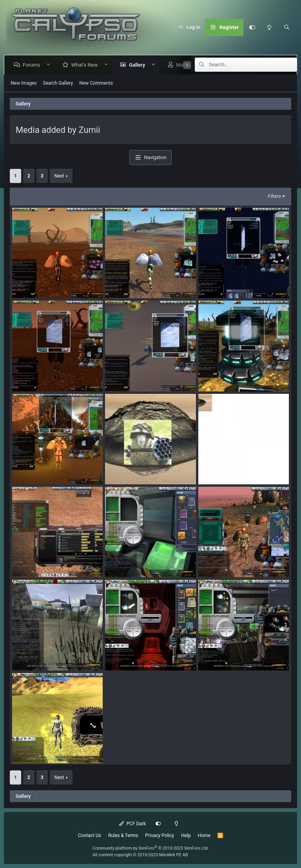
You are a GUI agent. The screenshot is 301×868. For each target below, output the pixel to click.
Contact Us (90, 835)
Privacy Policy (160, 835)
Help (186, 835)
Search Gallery (58, 83)
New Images (24, 83)
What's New (86, 65)
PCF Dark (132, 824)
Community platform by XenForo (151, 848)
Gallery (139, 65)
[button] (50, 65)
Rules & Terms (123, 835)
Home (204, 835)
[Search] (286, 27)
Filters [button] (275, 196)
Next (59, 176)
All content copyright (140, 855)
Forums (33, 65)
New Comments (96, 83)
